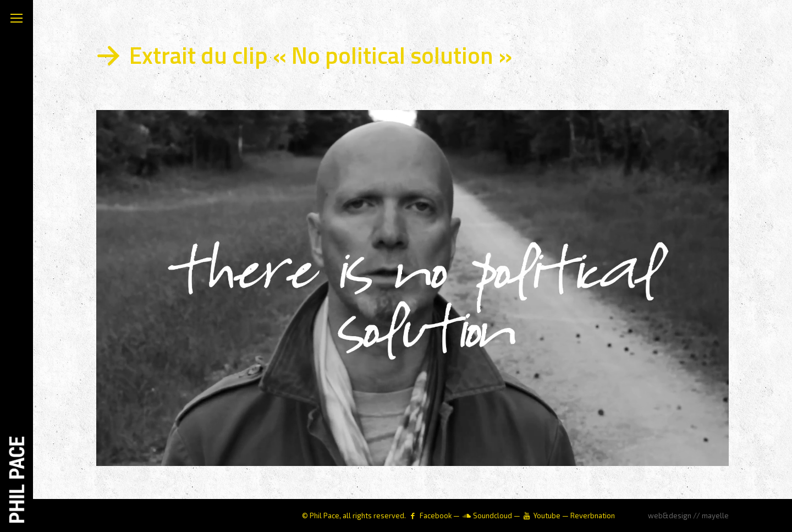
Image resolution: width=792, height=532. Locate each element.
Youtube (547, 515)
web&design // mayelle (688, 515)
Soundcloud (493, 515)
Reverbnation (593, 515)
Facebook (436, 515)
